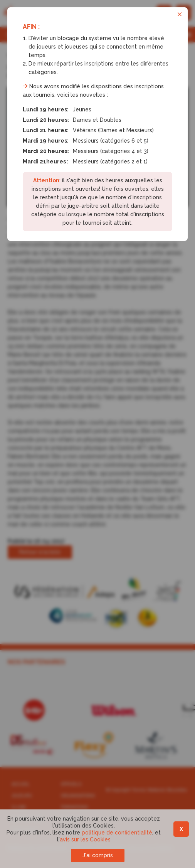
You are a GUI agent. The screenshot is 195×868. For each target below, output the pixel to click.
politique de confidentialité (117, 833)
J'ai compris (98, 855)
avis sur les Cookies (85, 839)
